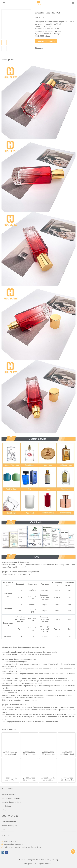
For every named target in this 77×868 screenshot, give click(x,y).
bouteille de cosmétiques (11, 802)
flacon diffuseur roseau (11, 798)
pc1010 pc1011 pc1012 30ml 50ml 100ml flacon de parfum (67, 753)
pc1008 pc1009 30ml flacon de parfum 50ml (48, 753)
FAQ (3, 830)
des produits (33, 860)
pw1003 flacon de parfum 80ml (48, 779)
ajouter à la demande (46, 41)
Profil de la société (9, 822)
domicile (22, 860)
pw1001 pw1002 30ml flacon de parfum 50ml (29, 779)
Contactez (45, 860)
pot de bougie (7, 806)
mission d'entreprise (9, 826)
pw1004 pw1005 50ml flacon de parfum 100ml (67, 779)
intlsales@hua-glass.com (13, 844)
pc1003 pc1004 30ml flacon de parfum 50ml (29, 753)
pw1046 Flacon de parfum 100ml (10, 753)
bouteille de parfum (9, 794)
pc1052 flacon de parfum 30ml (10, 779)
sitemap (55, 860)
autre (4, 810)
